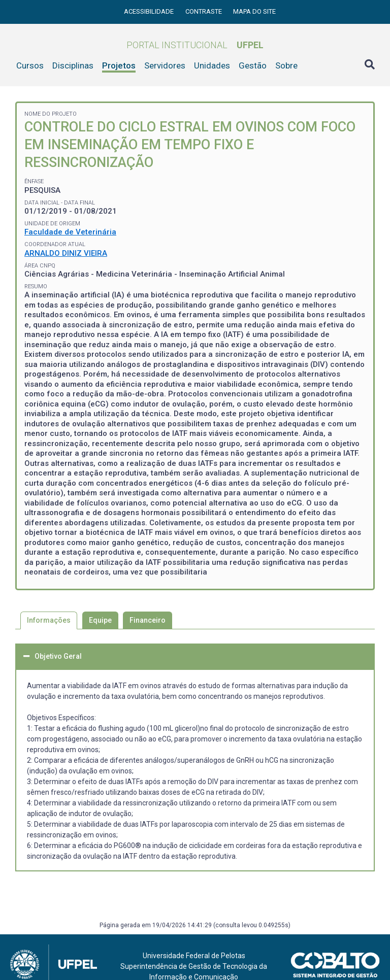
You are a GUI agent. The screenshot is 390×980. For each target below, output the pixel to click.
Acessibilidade (150, 11)
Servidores (165, 65)
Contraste (204, 11)
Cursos (30, 65)
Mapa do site (254, 11)
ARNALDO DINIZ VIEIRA (66, 253)
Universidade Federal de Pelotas (194, 956)
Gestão (253, 65)
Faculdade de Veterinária (70, 232)
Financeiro (148, 620)
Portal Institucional (195, 45)
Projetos (119, 65)
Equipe (100, 620)
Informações (49, 620)
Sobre (286, 65)
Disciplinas (73, 65)
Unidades (212, 65)
